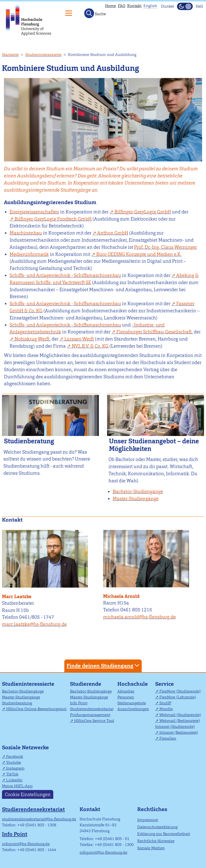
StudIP (165, 703)
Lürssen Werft (79, 339)
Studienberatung (17, 703)
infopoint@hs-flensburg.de (26, 844)
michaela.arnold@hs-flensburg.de (139, 617)
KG (90, 346)
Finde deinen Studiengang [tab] (104, 665)
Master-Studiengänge (21, 697)
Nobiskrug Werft (32, 339)
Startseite (10, 55)
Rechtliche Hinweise (156, 841)
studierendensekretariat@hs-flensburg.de (39, 819)
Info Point (79, 703)
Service (165, 684)
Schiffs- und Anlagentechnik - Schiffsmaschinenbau (65, 275)
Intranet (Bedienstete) (179, 732)
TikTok (12, 774)
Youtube (14, 762)
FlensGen (168, 738)
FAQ (122, 6)
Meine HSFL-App (17, 786)
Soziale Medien (151, 848)
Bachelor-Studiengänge (23, 691)
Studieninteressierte (43, 55)
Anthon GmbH (113, 233)
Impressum (148, 820)
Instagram (15, 768)
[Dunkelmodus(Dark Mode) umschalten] (185, 6)
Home (110, 6)
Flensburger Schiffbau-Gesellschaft (154, 332)
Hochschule (133, 684)
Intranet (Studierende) (175, 727)
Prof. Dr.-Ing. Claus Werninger (165, 247)
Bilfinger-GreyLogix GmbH (143, 212)
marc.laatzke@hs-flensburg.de (34, 624)
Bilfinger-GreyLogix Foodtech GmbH (53, 219)
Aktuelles (126, 691)
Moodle (166, 709)
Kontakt (134, 6)
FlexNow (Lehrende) (178, 697)
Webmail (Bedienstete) (180, 721)
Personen (126, 697)
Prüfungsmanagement (90, 715)
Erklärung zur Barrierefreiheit (164, 834)
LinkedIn (14, 780)
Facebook (15, 756)
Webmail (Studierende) (180, 715)
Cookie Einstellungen (28, 794)
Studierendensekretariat (92, 709)
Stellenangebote (132, 703)
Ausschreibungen (133, 709)
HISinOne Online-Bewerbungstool (36, 709)
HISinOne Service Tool (94, 721)
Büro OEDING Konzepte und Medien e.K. (139, 254)
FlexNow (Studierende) (180, 691)
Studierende (86, 684)
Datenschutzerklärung (157, 827)
